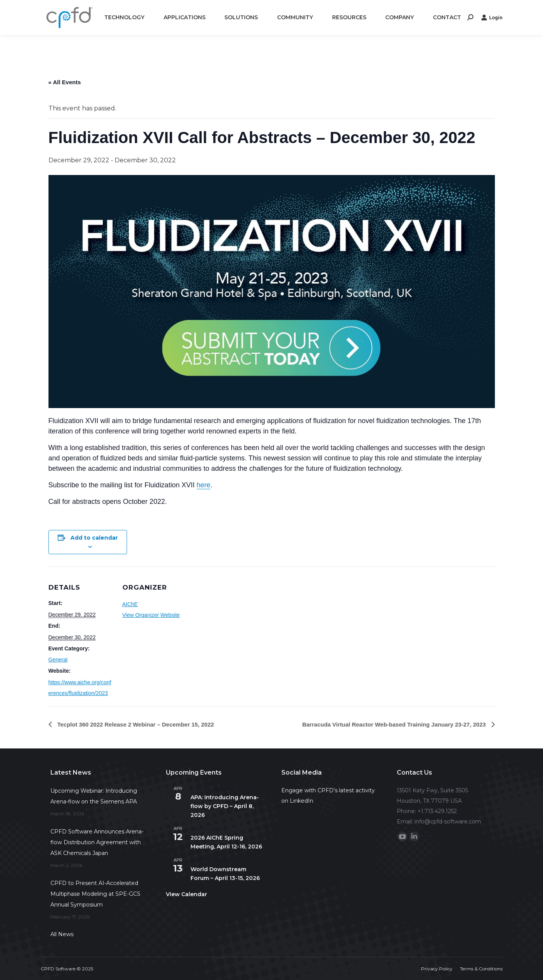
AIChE (130, 604)
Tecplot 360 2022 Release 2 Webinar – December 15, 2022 (135, 724)
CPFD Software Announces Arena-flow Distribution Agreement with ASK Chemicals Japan (97, 842)
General (58, 660)
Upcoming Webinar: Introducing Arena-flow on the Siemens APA (94, 796)
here (204, 485)
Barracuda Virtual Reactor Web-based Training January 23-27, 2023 (395, 724)
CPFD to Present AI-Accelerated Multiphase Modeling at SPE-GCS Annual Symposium (95, 894)
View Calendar (186, 894)
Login (492, 17)
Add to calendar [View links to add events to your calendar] (94, 538)
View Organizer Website (151, 615)
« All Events (65, 82)
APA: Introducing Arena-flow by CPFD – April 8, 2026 (225, 806)
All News (62, 934)
